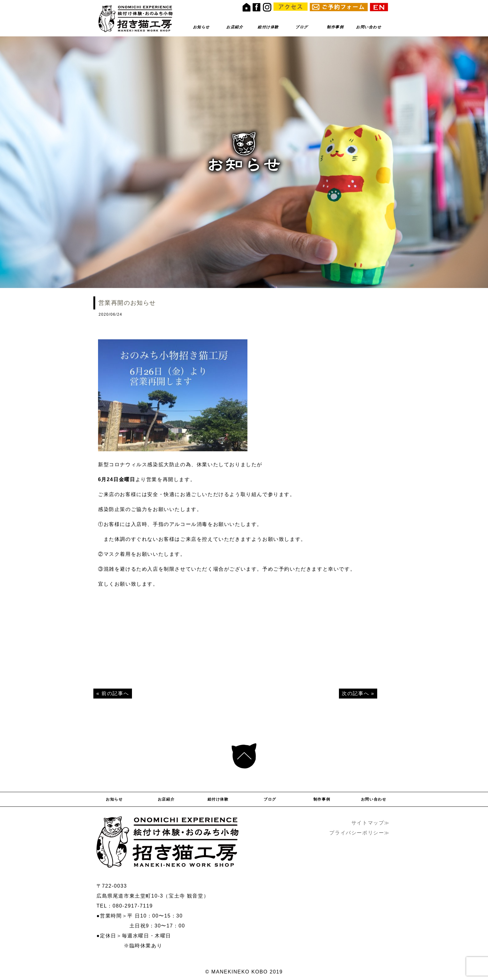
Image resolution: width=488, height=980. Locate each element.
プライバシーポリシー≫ (359, 833)
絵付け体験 (268, 27)
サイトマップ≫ (371, 823)
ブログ (302, 27)
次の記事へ (355, 693)
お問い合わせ (369, 27)
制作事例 (335, 27)
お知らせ (201, 27)
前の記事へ (115, 693)
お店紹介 (235, 27)
